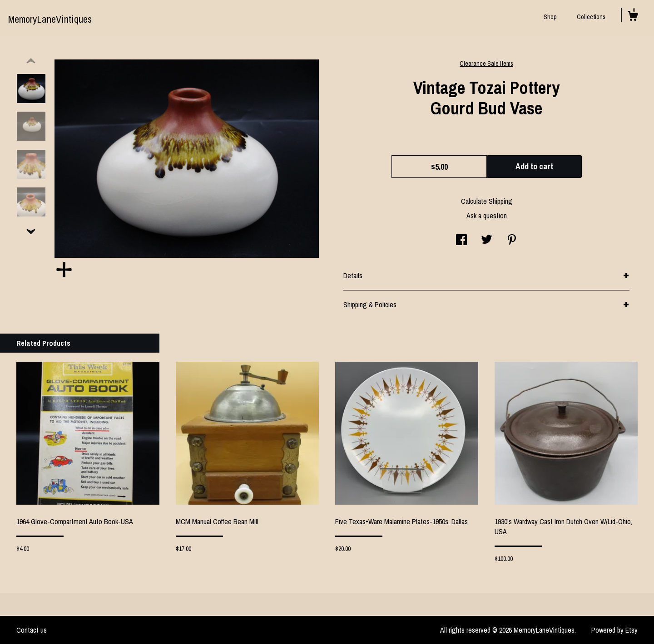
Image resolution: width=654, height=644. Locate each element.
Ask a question (487, 216)
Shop (550, 17)
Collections (591, 17)
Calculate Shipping (487, 201)
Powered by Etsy (614, 630)
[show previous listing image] (31, 61)
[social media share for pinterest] (512, 241)
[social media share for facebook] (461, 241)
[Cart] (633, 17)
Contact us (32, 630)
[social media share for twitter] (487, 241)
